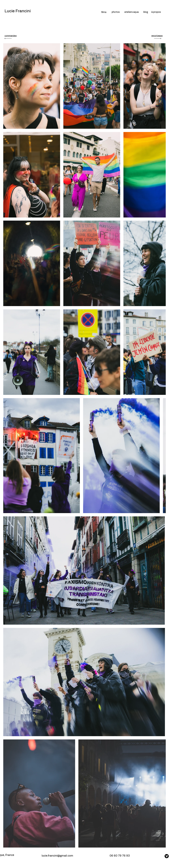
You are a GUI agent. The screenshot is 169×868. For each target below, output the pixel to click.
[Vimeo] (167, 856)
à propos (156, 12)
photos (116, 12)
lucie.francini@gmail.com (57, 856)
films (104, 12)
